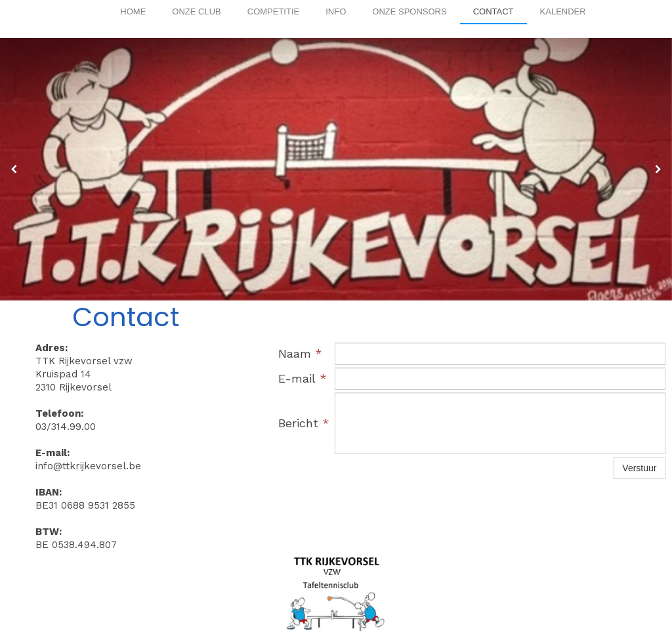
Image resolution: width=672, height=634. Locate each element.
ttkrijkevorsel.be (305, 574)
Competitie (273, 11)
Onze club (196, 11)
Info (336, 11)
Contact (493, 11)
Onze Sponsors (409, 11)
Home (133, 11)
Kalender (563, 11)
